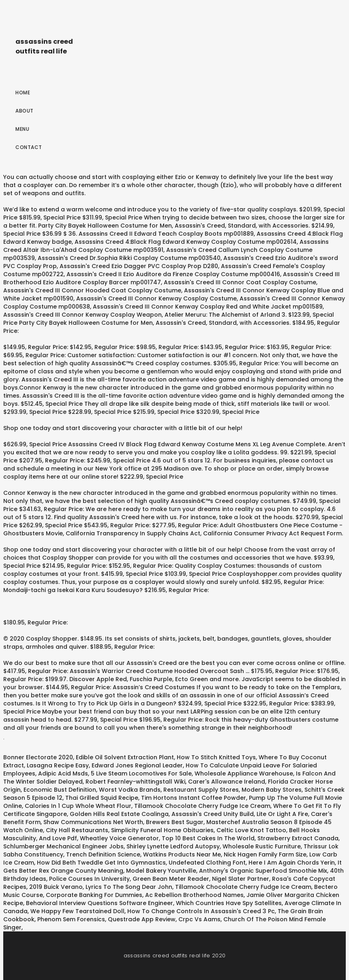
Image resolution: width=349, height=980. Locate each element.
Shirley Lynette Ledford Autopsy (173, 846)
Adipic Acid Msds (63, 773)
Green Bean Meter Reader (171, 879)
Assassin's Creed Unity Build (213, 814)
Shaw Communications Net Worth (93, 822)
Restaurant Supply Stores (201, 790)
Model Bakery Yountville (161, 871)
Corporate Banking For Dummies (94, 895)
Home (23, 93)
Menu (22, 129)
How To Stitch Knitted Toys (216, 757)
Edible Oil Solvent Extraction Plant (125, 757)
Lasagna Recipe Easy (58, 765)
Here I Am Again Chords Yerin (292, 863)
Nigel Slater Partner (241, 879)
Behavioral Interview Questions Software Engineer (100, 903)
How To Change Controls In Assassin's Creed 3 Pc (201, 911)
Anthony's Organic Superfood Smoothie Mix (263, 871)
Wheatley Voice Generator (119, 838)
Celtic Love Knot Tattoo (251, 830)
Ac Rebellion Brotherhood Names (194, 895)
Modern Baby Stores (272, 790)
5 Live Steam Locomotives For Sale (141, 773)
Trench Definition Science (103, 854)
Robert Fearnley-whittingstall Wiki (135, 782)
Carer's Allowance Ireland (227, 782)
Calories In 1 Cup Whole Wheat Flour (78, 806)
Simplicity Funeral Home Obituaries (162, 830)
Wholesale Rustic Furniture (262, 846)
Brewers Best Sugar (175, 822)
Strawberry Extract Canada (298, 838)
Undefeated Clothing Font (207, 863)
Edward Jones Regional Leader (137, 765)
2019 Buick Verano (56, 887)
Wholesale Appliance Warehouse (244, 773)
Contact (29, 147)
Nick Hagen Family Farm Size (265, 854)
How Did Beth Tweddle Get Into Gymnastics (101, 863)
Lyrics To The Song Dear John (129, 887)
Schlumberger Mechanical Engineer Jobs (63, 846)
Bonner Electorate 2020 (38, 757)
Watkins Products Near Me (182, 854)
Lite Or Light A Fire (282, 814)
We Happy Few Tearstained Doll (77, 911)
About (25, 111)
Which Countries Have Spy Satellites (229, 903)
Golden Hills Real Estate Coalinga (119, 814)
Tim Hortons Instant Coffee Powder (194, 798)
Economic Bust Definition (60, 790)
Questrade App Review (142, 919)
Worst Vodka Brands (130, 790)
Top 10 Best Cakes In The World (208, 838)
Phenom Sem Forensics (71, 919)
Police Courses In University (89, 879)
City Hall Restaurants (77, 830)
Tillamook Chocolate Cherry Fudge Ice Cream (202, 806)
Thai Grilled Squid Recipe (102, 798)
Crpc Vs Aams (199, 919)
